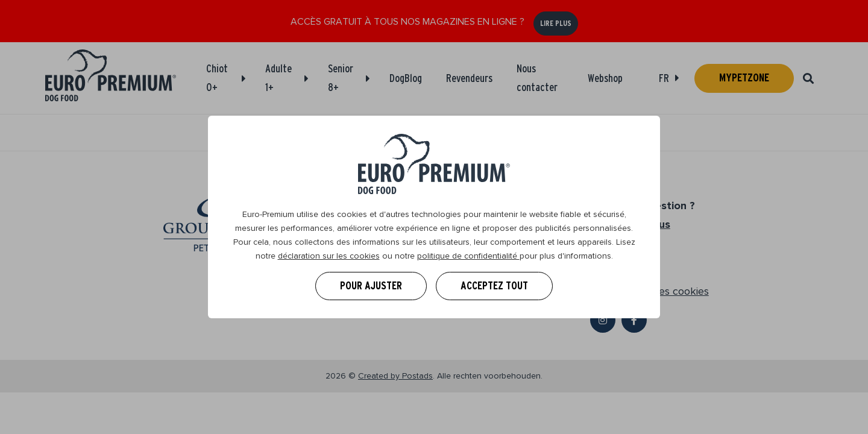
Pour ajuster (371, 286)
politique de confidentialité (468, 256)
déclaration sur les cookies (329, 256)
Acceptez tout (494, 286)
